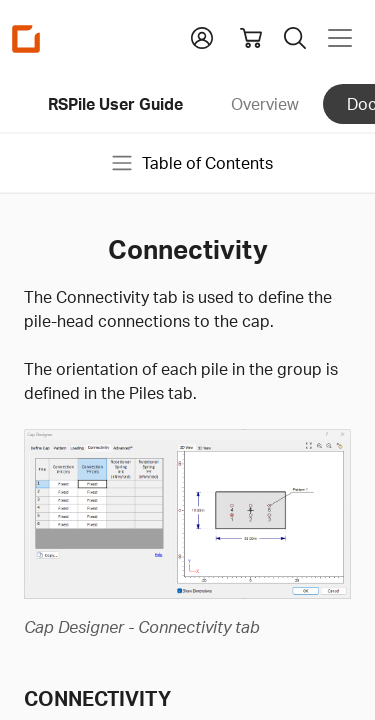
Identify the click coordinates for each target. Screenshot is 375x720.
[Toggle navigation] (340, 38)
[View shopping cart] (251, 38)
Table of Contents (191, 163)
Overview (265, 104)
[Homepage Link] (26, 38)
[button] (202, 36)
